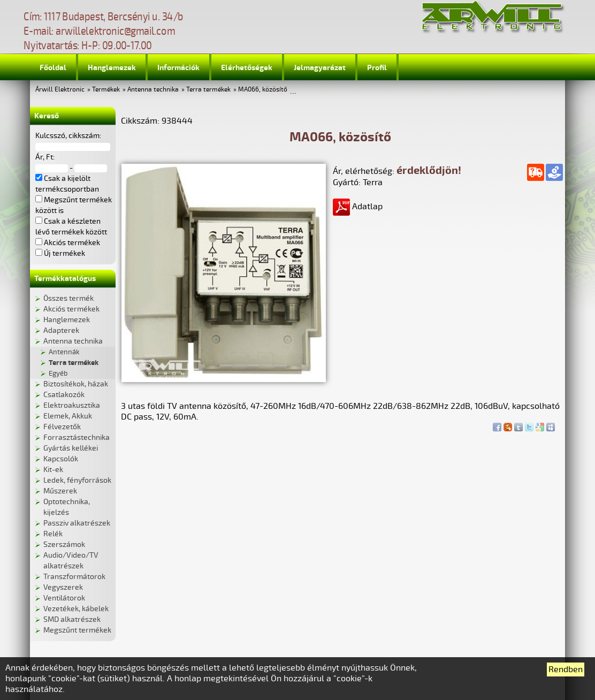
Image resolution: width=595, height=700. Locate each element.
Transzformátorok (74, 577)
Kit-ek (53, 470)
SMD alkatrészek (72, 619)
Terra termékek (208, 90)
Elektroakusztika (72, 405)
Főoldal (53, 68)
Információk (178, 68)
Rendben (566, 669)
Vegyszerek (63, 587)
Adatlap (358, 207)
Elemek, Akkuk (68, 416)
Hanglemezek (112, 68)
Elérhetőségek (247, 68)
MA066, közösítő (263, 90)
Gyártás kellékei (71, 448)
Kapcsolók (61, 459)
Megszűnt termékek (77, 630)
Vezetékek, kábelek (76, 609)
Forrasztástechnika (77, 438)
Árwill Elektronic (60, 90)
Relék (53, 534)
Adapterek (61, 330)
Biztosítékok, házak (76, 384)
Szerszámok (64, 545)
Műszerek (60, 491)
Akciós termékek (71, 309)
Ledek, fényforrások (77, 480)
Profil (377, 68)
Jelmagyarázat (320, 68)
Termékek (106, 90)
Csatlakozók (64, 395)
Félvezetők (62, 427)
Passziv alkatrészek (77, 523)
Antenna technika (153, 90)
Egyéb (58, 374)
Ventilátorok (64, 598)
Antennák (64, 352)
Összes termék (68, 298)
